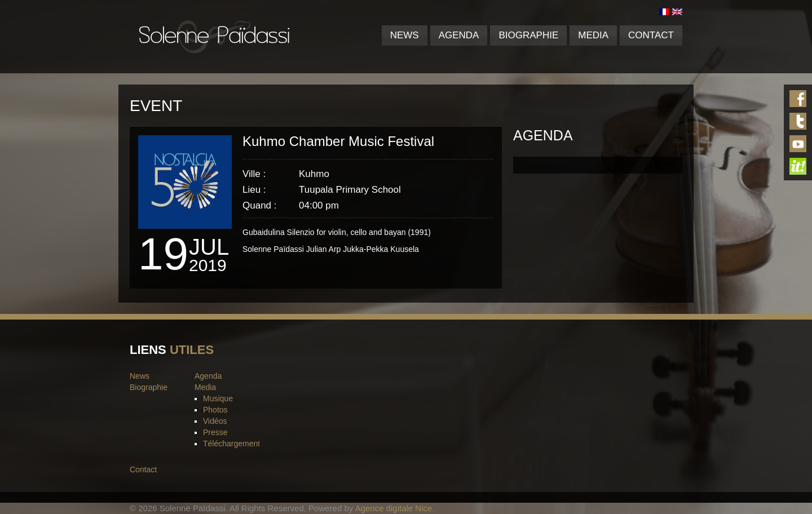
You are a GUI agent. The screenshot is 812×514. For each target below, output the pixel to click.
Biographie (528, 35)
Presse (215, 432)
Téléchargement (231, 444)
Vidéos (215, 421)
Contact (651, 35)
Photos (215, 410)
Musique (218, 398)
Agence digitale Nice (394, 508)
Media (593, 35)
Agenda (459, 35)
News (405, 35)
